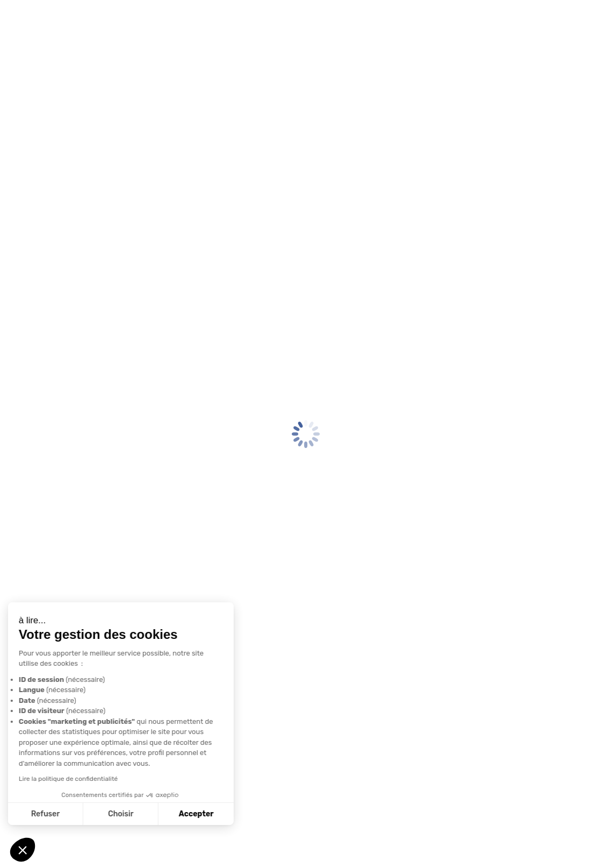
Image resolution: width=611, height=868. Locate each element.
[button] (23, 850)
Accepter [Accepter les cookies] (99, 814)
